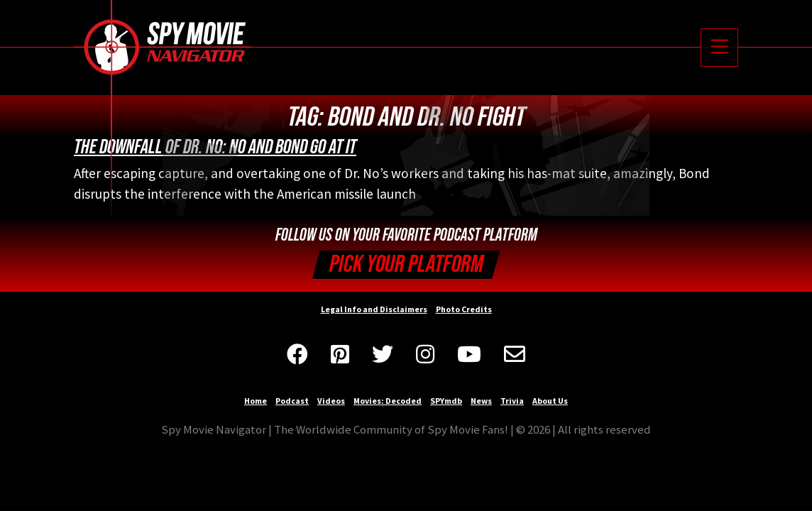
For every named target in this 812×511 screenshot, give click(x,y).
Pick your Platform (406, 264)
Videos (331, 401)
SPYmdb (446, 401)
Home (256, 401)
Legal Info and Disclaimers (374, 309)
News (481, 401)
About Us (550, 401)
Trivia (512, 401)
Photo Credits (464, 309)
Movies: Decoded (388, 401)
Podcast (292, 401)
